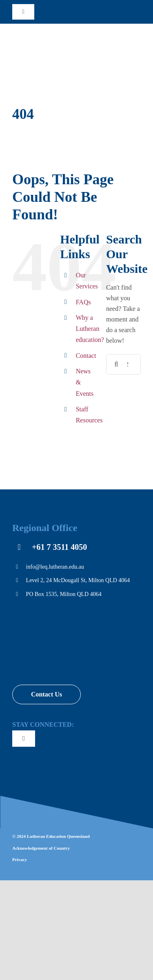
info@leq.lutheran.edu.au (55, 567)
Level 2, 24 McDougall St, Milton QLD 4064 (78, 580)
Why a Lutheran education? (90, 329)
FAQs (83, 302)
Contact (86, 356)
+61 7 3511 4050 (59, 547)
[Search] (116, 364)
